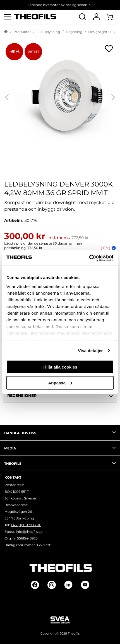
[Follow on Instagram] (52, 585)
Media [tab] (60, 448)
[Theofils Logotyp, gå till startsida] (35, 17)
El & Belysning (48, 32)
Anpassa (60, 383)
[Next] (113, 97)
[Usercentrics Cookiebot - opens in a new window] (89, 258)
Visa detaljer (90, 350)
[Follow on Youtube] (85, 585)
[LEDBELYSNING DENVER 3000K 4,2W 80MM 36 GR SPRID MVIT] (60, 97)
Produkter (22, 32)
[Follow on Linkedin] (68, 585)
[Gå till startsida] (6, 32)
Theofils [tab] (60, 463)
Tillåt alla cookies (60, 367)
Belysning (74, 32)
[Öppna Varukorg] (113, 17)
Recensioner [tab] (60, 396)
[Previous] (7, 97)
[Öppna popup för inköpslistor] (109, 49)
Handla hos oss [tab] (60, 432)
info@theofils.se (29, 532)
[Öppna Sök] (82, 17)
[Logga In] (96, 17)
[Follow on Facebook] (35, 585)
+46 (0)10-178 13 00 (26, 525)
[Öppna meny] (7, 17)
